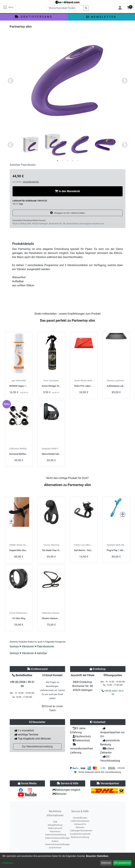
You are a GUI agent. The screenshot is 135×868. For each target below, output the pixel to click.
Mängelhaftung (55, 825)
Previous (11, 81)
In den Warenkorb (67, 191)
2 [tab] (63, 161)
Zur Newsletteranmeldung (37, 746)
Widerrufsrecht (55, 828)
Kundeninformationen (80, 834)
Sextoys (14, 646)
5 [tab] (78, 161)
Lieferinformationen (80, 821)
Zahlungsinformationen (81, 831)
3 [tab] (68, 161)
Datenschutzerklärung (56, 835)
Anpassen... (8, 863)
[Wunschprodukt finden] (65, 8)
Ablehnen (106, 863)
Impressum (55, 831)
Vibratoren (28, 646)
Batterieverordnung (80, 837)
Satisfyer (42, 653)
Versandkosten (80, 818)
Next (125, 81)
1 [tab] (58, 161)
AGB (55, 822)
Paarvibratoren (45, 646)
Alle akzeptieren (122, 863)
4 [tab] (73, 161)
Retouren (61, 794)
